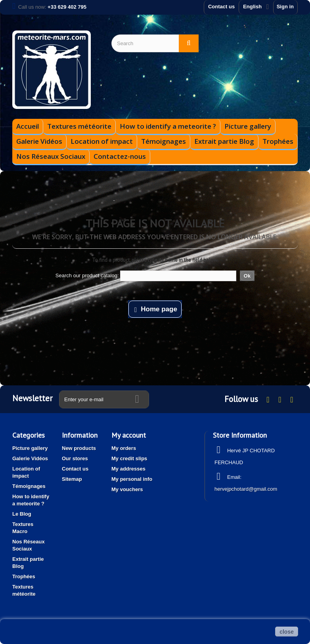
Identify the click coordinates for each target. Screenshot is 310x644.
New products (79, 448)
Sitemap (72, 479)
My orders (124, 448)
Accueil (28, 126)
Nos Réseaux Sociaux (51, 156)
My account (129, 435)
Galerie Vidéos (39, 141)
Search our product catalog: (87, 275)
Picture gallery (248, 126)
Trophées (278, 141)
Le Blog (22, 514)
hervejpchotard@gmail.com (246, 489)
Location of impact (102, 141)
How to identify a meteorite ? (168, 126)
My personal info (132, 479)
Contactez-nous (120, 156)
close (287, 632)
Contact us (221, 7)
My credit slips (129, 458)
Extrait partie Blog (224, 141)
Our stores (75, 458)
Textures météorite (79, 126)
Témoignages (164, 141)
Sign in (285, 7)
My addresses (128, 469)
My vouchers (127, 489)
